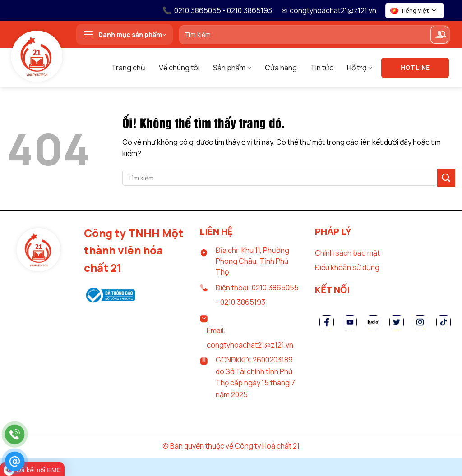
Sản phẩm (232, 68)
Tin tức (322, 68)
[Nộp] (446, 178)
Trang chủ (128, 68)
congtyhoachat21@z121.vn (333, 10)
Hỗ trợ (360, 68)
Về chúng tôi (179, 68)
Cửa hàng (281, 68)
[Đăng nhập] (439, 35)
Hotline (415, 67)
